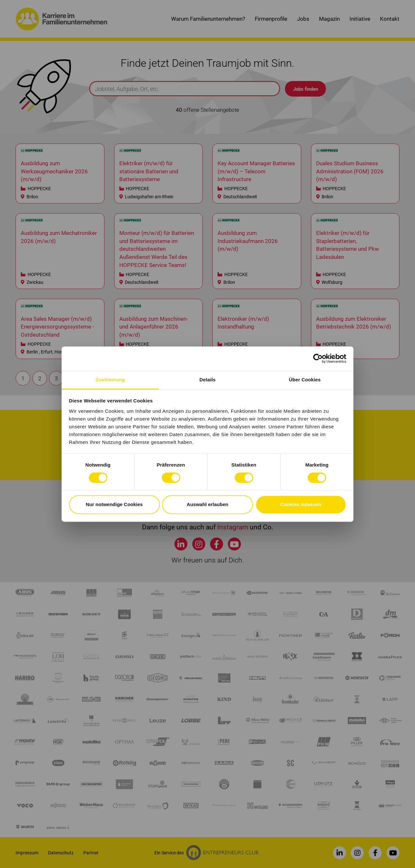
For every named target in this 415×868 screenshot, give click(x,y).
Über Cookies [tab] (305, 380)
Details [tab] (207, 380)
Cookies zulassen (301, 505)
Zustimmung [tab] (110, 380)
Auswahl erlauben (207, 505)
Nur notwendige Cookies (114, 505)
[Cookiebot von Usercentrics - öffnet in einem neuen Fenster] (318, 358)
